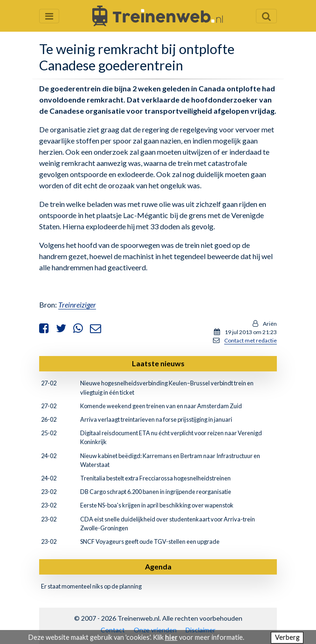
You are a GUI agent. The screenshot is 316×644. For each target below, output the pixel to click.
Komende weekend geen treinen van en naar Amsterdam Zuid (161, 406)
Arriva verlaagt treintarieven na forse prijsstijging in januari (156, 419)
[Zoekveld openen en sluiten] (266, 16)
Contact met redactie (251, 340)
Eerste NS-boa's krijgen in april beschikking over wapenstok (157, 505)
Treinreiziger (77, 305)
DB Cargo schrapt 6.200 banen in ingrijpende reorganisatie (156, 492)
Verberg (287, 637)
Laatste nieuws (158, 363)
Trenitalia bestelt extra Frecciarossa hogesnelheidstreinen (155, 478)
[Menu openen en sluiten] (49, 16)
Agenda (158, 566)
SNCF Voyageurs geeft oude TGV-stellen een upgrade (150, 541)
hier (171, 637)
